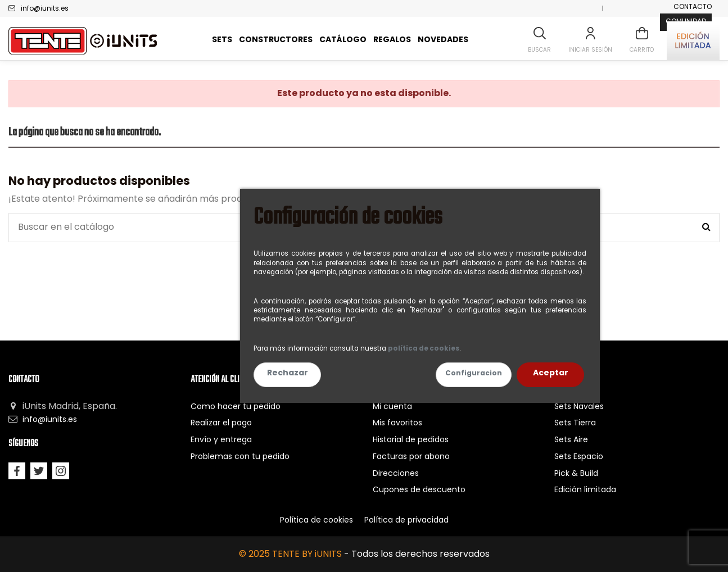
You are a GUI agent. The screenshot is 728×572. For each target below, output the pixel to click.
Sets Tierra (575, 423)
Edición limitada (585, 490)
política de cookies (424, 349)
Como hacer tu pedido (236, 407)
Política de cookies (316, 521)
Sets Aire (571, 440)
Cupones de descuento (419, 490)
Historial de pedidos (411, 440)
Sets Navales (579, 407)
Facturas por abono (411, 457)
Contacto (693, 7)
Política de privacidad (406, 521)
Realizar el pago (221, 423)
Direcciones (396, 474)
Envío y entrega (221, 440)
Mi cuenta (392, 407)
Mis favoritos (397, 423)
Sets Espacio (579, 457)
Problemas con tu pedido (240, 457)
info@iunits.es (45, 9)
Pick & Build (576, 474)
